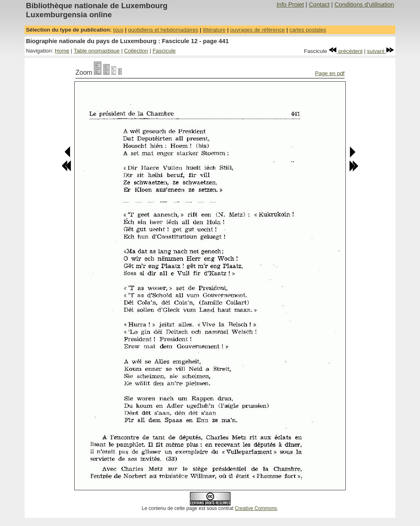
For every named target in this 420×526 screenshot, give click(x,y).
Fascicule (164, 51)
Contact (319, 5)
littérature (214, 30)
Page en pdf (330, 73)
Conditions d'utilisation (364, 5)
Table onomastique (97, 51)
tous (118, 30)
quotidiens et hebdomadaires (163, 30)
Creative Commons (256, 508)
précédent (346, 51)
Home (62, 51)
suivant (381, 51)
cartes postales (308, 30)
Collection (136, 51)
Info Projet (290, 5)
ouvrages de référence (257, 30)
